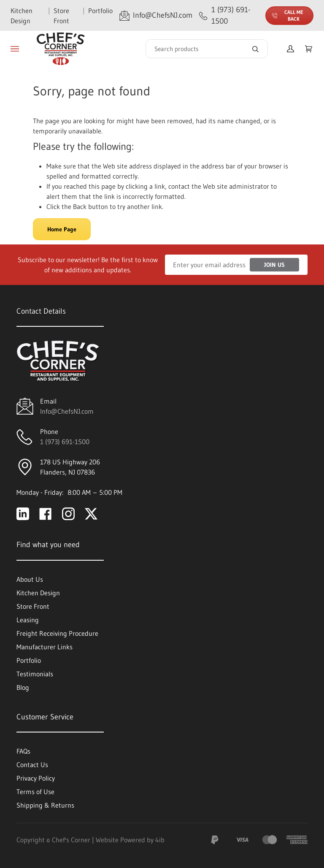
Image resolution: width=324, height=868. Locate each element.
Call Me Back (288, 15)
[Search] (207, 49)
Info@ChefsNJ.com (67, 411)
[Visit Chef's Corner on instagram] (68, 514)
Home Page (62, 229)
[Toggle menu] (15, 49)
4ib (160, 840)
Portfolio (100, 11)
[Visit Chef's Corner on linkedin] (23, 514)
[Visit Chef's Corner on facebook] (46, 514)
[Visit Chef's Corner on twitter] (91, 514)
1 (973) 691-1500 (65, 442)
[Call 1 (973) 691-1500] (229, 15)
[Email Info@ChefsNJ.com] (156, 15)
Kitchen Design (22, 16)
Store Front (61, 16)
